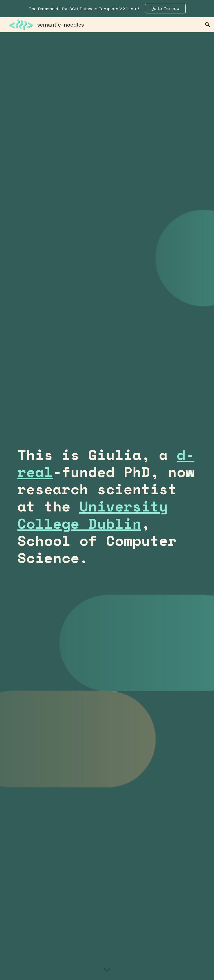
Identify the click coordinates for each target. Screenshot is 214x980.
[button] (208, 25)
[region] (107, 9)
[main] (107, 506)
